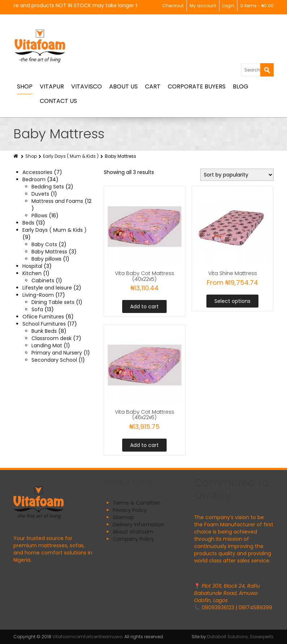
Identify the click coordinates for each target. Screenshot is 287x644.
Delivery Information (138, 525)
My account (203, 6)
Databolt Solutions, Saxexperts (240, 637)
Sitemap (123, 517)
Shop (25, 86)
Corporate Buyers (197, 86)
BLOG (241, 86)
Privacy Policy (130, 510)
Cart (153, 86)
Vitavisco (87, 86)
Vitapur (52, 86)
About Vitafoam (133, 532)
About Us (123, 86)
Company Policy (133, 539)
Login (228, 6)
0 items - (257, 6)
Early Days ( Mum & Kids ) (71, 156)
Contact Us (58, 101)
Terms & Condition (137, 503)
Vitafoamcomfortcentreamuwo (87, 637)
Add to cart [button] (144, 306)
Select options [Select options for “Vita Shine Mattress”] (232, 301)
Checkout (173, 6)
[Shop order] (237, 175)
